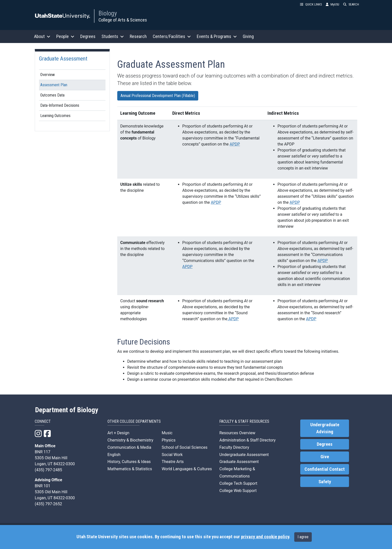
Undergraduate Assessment (244, 455)
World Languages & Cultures (187, 469)
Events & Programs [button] (217, 36)
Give (325, 457)
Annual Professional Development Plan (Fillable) (158, 96)
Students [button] (113, 36)
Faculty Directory (234, 447)
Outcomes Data (52, 95)
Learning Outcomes (55, 116)
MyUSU (332, 4)
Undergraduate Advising (325, 428)
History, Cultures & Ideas (129, 462)
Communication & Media (129, 447)
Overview (47, 75)
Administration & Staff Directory (247, 440)
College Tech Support (238, 483)
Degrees (88, 36)
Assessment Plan (54, 85)
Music (167, 433)
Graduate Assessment (63, 58)
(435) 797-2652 (48, 504)
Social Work (172, 455)
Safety (325, 482)
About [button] (42, 36)
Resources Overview (237, 433)
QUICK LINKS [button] (311, 4)
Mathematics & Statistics (130, 469)
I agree (303, 537)
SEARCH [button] (351, 4)
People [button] (65, 36)
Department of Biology (66, 410)
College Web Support (238, 491)
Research (138, 36)
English (114, 455)
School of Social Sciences (185, 447)
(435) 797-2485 (48, 470)
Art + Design (118, 433)
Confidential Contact (325, 469)
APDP (235, 144)
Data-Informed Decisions (60, 105)
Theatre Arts (173, 462)
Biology (108, 13)
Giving (248, 36)
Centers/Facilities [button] (172, 36)
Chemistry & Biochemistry (130, 440)
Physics (169, 440)
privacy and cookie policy (265, 537)
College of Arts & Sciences (123, 20)
